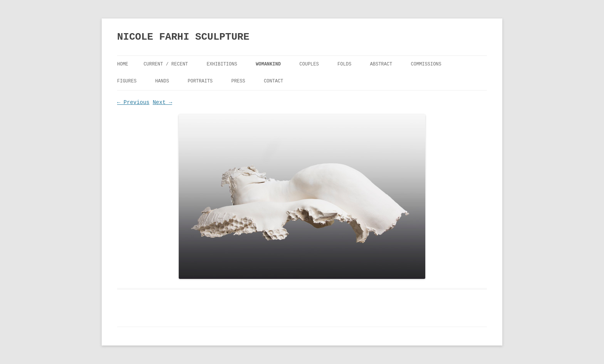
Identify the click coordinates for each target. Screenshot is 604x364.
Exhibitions (222, 64)
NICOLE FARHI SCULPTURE (183, 37)
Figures (127, 81)
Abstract (381, 64)
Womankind (268, 64)
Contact (273, 81)
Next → (162, 102)
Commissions (426, 64)
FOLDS (344, 64)
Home (123, 64)
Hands (162, 81)
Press (238, 81)
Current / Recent (166, 64)
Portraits (200, 81)
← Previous (133, 102)
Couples (309, 64)
